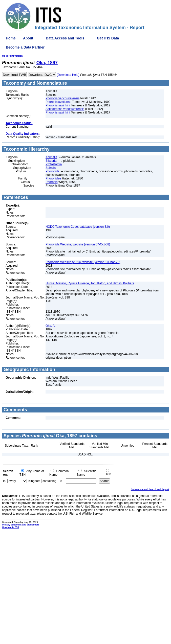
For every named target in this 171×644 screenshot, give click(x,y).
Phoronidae (53, 178)
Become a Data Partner (25, 47)
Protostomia (54, 164)
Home (11, 38)
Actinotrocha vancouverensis (65, 109)
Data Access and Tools (65, 38)
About (28, 38)
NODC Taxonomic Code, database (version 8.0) (78, 227)
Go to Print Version (12, 56)
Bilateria (51, 161)
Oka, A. (50, 326)
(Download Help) (68, 75)
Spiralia (51, 168)
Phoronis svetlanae (58, 102)
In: (5, 481)
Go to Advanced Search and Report (150, 489)
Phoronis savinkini (58, 105)
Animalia (51, 157)
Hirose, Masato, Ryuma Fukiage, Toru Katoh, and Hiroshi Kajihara (90, 283)
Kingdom (34, 481)
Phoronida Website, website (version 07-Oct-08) (78, 244)
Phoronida (52, 171)
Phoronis (51, 182)
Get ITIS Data (108, 38)
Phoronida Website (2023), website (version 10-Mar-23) (83, 262)
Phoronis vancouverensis (62, 98)
